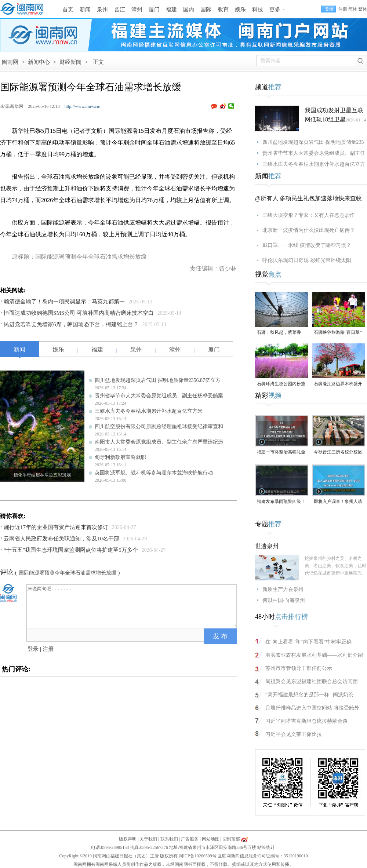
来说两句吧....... (132, 606)
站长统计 (266, 847)
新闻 (85, 10)
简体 (353, 9)
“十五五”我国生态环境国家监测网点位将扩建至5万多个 (71, 550)
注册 (343, 9)
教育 (223, 10)
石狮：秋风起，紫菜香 (279, 332)
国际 (206, 10)
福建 (171, 10)
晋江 (120, 10)
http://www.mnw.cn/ (83, 106)
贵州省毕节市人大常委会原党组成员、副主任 (314, 153)
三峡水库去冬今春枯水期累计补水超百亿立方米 (149, 411)
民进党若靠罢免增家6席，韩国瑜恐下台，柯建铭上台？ (71, 324)
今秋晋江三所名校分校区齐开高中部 (338, 453)
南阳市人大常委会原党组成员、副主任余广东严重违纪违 (159, 442)
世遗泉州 (267, 546)
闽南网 (10, 62)
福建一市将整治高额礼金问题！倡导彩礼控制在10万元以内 (281, 453)
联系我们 (169, 839)
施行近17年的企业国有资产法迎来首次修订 (56, 527)
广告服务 (190, 839)
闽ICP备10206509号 (198, 856)
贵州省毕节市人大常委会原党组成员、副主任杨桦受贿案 (159, 396)
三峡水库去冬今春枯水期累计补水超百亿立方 (314, 164)
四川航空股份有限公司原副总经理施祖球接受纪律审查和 (159, 426)
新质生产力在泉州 (283, 589)
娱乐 (240, 10)
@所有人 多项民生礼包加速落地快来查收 (308, 198)
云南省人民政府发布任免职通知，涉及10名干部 (61, 539)
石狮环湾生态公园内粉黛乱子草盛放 (281, 384)
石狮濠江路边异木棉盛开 (338, 384)
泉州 (102, 10)
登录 (33, 649)
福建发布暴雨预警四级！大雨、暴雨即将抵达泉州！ (281, 502)
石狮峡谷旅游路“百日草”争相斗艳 (338, 333)
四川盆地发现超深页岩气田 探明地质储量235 (313, 142)
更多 (275, 10)
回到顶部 (231, 839)
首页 (68, 10)
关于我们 (148, 839)
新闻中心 (39, 62)
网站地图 (211, 839)
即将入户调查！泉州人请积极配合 (338, 502)
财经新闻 (70, 62)
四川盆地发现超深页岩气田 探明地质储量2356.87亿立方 (158, 380)
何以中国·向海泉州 (284, 600)
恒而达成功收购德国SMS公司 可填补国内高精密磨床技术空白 (79, 313)
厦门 (154, 10)
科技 (258, 10)
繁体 (363, 9)
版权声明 (128, 839)
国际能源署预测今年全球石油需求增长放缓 (68, 573)
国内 (189, 10)
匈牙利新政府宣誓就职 (120, 457)
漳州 (137, 10)
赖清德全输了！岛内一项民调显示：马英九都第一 (64, 302)
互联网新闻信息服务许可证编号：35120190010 (263, 856)
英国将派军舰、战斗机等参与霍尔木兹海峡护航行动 (154, 473)
